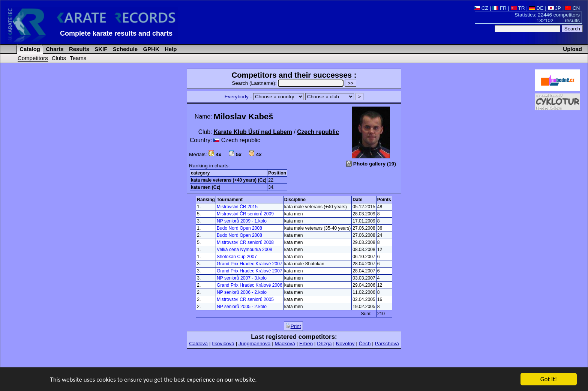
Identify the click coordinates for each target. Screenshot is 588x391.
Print (293, 326)
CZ (481, 8)
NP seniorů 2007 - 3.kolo (242, 278)
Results (78, 49)
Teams (78, 58)
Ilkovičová (223, 344)
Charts (54, 49)
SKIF (100, 49)
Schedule (125, 49)
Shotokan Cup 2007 (237, 257)
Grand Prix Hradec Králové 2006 (250, 285)
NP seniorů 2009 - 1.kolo (242, 221)
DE (536, 8)
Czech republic (318, 132)
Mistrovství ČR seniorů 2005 (245, 299)
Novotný (345, 344)
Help (170, 49)
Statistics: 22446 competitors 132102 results (547, 18)
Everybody (237, 97)
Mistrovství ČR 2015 (237, 207)
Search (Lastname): (288, 83)
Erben (306, 344)
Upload (572, 49)
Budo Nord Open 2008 (239, 228)
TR (518, 8)
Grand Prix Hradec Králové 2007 (250, 264)
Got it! (549, 380)
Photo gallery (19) (375, 164)
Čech (365, 344)
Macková (285, 344)
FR (499, 8)
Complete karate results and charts (116, 33)
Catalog (29, 49)
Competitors (33, 58)
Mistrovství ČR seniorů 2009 (245, 214)
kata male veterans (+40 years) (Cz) (229, 180)
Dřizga (324, 344)
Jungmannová (254, 344)
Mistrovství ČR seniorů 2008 (245, 242)
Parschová (387, 344)
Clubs (59, 58)
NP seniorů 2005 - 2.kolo (242, 307)
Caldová (198, 344)
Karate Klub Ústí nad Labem (253, 132)
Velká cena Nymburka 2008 (244, 250)
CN (572, 8)
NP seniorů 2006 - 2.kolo (242, 292)
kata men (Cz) (206, 187)
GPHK (150, 49)
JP (554, 8)
